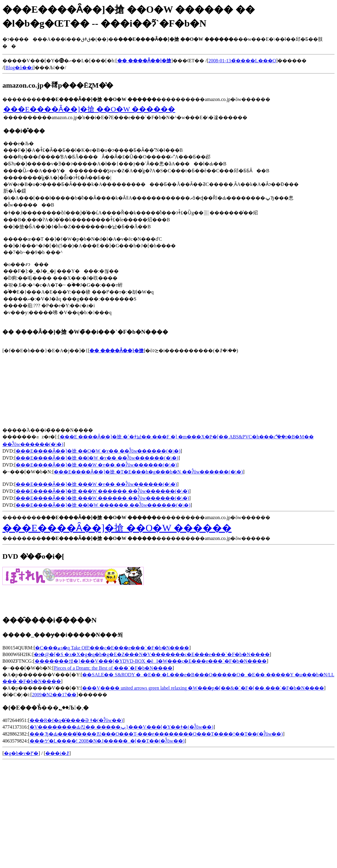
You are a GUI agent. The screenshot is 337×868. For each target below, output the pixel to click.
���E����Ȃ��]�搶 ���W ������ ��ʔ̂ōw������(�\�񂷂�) (102, 491)
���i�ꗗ (57, 753)
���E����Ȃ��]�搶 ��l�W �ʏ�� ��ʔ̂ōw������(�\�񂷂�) (97, 458)
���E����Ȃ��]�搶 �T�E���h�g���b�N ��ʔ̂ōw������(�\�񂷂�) (148, 472)
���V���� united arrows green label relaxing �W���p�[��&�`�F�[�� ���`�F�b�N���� (203, 688)
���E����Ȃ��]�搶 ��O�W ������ (89, 109)
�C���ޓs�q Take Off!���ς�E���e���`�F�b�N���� (112, 648)
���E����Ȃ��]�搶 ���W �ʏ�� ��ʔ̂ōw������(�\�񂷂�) (96, 465)
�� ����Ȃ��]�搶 (116, 351)
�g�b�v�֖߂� (21, 753)
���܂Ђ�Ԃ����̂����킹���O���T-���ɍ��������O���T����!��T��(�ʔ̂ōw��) (156, 734)
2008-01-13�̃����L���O (242, 61)
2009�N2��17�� (54, 695)
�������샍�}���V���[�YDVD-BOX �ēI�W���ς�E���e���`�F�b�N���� (151, 661)
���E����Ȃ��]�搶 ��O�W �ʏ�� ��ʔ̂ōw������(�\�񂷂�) (98, 451)
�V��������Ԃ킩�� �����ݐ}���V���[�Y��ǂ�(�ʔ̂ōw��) (122, 727)
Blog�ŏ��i (19, 68)
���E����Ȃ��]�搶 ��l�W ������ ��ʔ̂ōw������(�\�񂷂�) (103, 505)
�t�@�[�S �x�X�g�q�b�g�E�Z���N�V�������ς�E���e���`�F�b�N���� (152, 654)
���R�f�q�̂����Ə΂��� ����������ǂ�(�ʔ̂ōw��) (76, 720)
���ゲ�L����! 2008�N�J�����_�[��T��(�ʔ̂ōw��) (107, 741)
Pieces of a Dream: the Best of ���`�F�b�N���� (113, 668)
